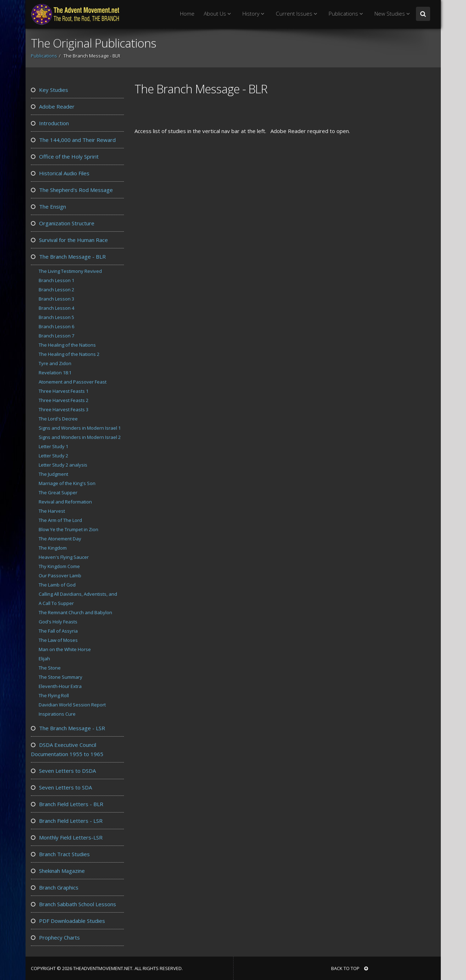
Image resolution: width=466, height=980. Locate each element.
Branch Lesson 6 (56, 326)
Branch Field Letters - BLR (67, 804)
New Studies (393, 14)
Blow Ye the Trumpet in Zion (68, 529)
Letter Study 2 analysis (63, 465)
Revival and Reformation (65, 502)
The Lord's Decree (58, 419)
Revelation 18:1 (55, 373)
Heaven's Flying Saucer (64, 557)
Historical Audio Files (60, 173)
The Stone (50, 668)
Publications (347, 14)
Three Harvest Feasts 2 (64, 400)
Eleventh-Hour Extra (60, 686)
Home (187, 14)
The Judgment (53, 474)
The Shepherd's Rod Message (72, 190)
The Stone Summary (61, 677)
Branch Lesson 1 (56, 280)
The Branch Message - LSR (68, 728)
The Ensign (48, 207)
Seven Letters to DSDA (63, 771)
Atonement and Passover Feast (73, 382)
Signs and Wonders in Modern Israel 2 (80, 437)
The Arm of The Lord (60, 520)
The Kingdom (53, 548)
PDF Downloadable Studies (68, 921)
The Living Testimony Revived (70, 271)
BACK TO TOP (350, 968)
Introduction (50, 123)
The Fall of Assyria (58, 631)
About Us (218, 14)
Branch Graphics (55, 887)
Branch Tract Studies (60, 854)
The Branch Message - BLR (68, 257)
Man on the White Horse (65, 649)
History (254, 14)
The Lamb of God (57, 585)
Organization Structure (63, 223)
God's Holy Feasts (58, 622)
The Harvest (52, 511)
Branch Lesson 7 (56, 336)
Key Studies (50, 90)
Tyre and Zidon (55, 363)
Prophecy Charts (55, 937)
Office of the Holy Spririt (65, 156)
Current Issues (298, 14)
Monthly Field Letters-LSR (67, 837)
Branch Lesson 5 (56, 317)
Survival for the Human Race (69, 240)
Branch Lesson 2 (56, 290)
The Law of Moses (58, 640)
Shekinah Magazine (58, 871)
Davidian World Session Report (72, 705)
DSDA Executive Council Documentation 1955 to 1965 (67, 749)
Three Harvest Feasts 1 (64, 391)
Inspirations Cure (57, 714)
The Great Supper (58, 492)
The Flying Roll (54, 695)
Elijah (44, 659)
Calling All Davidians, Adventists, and (78, 594)
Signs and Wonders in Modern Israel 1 (80, 428)
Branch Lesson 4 (56, 308)
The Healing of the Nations (67, 345)
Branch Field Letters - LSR (67, 821)
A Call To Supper (56, 603)
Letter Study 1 (53, 446)
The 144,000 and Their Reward (73, 140)
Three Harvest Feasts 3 (64, 409)
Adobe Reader (53, 106)
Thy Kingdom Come (59, 566)
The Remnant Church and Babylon (75, 612)
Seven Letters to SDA (61, 787)
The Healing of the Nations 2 (69, 354)
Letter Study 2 (53, 456)
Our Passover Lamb (60, 576)
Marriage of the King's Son (67, 483)
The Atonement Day (60, 539)
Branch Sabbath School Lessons (73, 904)
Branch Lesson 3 (56, 299)
